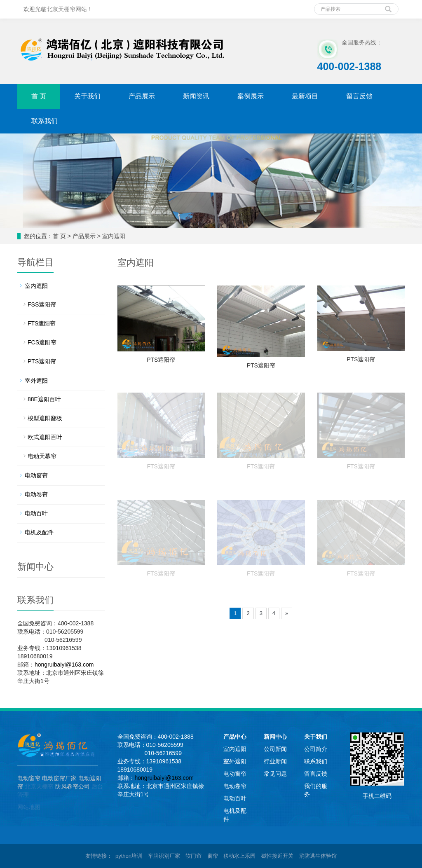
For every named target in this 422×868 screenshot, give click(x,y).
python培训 (129, 856)
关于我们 (87, 96)
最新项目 (305, 96)
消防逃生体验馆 (318, 856)
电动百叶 (36, 513)
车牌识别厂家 (164, 856)
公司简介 (316, 749)
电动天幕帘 (42, 456)
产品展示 (142, 96)
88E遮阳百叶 (44, 399)
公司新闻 (275, 749)
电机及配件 (39, 532)
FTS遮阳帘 (161, 466)
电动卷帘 (36, 494)
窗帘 (213, 856)
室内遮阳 (114, 236)
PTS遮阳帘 (161, 360)
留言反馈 (359, 96)
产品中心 (235, 737)
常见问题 (275, 774)
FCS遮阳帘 (42, 342)
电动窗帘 (36, 475)
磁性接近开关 (277, 856)
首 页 (39, 96)
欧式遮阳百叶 (45, 437)
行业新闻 (275, 761)
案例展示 (251, 96)
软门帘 (193, 856)
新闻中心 (275, 737)
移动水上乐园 (239, 856)
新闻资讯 (196, 96)
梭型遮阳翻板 (45, 418)
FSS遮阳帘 (42, 304)
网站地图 (29, 807)
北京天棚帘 (39, 786)
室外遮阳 (36, 381)
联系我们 (45, 121)
